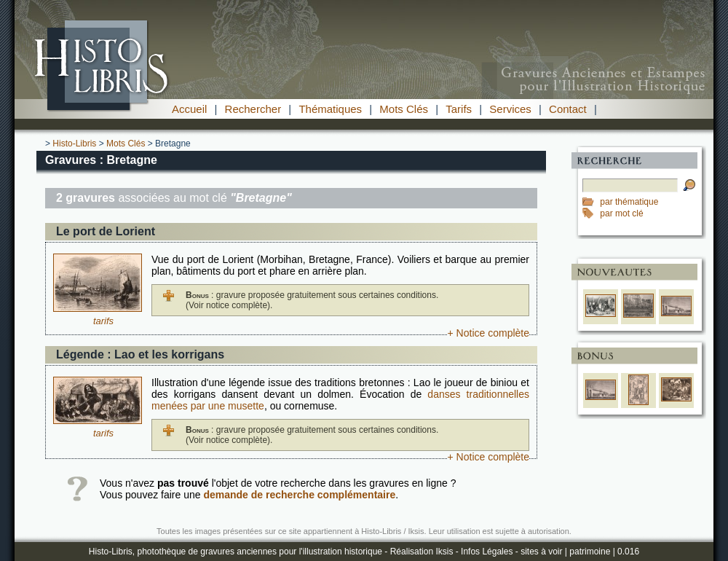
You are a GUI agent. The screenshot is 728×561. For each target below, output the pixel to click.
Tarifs (459, 109)
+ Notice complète (488, 333)
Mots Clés (404, 109)
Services (510, 109)
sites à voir (541, 552)
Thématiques (330, 109)
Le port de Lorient (106, 231)
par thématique (629, 202)
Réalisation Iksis (422, 552)
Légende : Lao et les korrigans (140, 354)
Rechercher (253, 109)
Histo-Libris (74, 144)
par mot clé (621, 213)
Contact (568, 109)
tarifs (103, 321)
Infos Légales (487, 552)
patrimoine (590, 552)
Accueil (189, 109)
